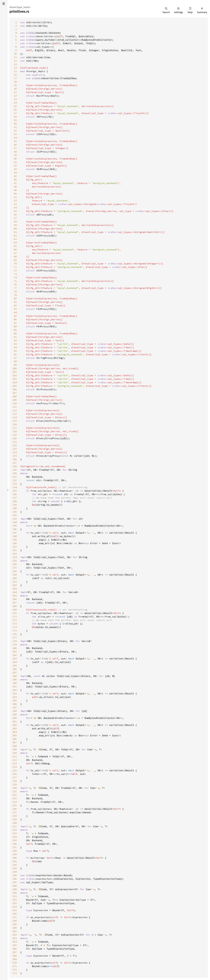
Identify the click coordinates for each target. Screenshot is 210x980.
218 (15, 781)
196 (15, 704)
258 (15, 921)
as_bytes (65, 536)
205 (15, 735)
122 (15, 445)
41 (15, 162)
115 (15, 421)
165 (15, 596)
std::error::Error (38, 22)
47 (15, 183)
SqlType (37, 903)
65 (15, 246)
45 (15, 176)
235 (15, 840)
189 (15, 680)
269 (15, 959)
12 (15, 61)
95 (15, 351)
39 (15, 155)
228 (15, 816)
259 (15, 924)
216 (15, 774)
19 (15, 85)
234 (15, 837)
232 (15, 830)
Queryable (85, 36)
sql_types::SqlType (39, 882)
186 (15, 669)
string (41, 505)
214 (15, 767)
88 (15, 326)
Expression (83, 879)
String (58, 358)
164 (15, 592)
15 (15, 71)
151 (15, 547)
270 (15, 963)
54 (15, 208)
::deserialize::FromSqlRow (54, 78)
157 (15, 568)
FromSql (71, 36)
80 (15, 298)
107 (15, 393)
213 (15, 763)
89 (15, 330)
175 (15, 631)
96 (15, 354)
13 (15, 64)
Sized (43, 749)
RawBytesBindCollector (100, 526)
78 (15, 291)
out (34, 536)
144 (15, 522)
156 (15, 564)
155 (15, 561)
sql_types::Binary (55, 641)
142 (15, 515)
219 (15, 784)
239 (15, 854)
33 (15, 134)
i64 (52, 169)
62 (15, 236)
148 (15, 536)
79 (15, 295)
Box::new (63, 543)
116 (15, 424)
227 (15, 812)
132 (15, 480)
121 (15, 442)
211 (15, 756)
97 (15, 358)
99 (15, 365)
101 (15, 372)
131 (15, 477)
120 (15, 438)
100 (15, 368)
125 (15, 456)
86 (15, 319)
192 (15, 690)
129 (15, 470)
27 (15, 113)
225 (15, 805)
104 (15, 382)
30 (15, 124)
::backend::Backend (43, 33)
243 (15, 868)
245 (15, 875)
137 (15, 498)
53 (15, 204)
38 (15, 152)
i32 (52, 152)
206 (15, 739)
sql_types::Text (53, 519)
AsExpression (64, 879)
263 (15, 938)
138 (15, 501)
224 (15, 802)
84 (15, 312)
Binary (51, 50)
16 (15, 75)
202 (15, 725)
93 (15, 344)
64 (15, 243)
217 (15, 777)
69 (15, 260)
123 (15, 449)
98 (15, 361)
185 (15, 666)
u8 (49, 215)
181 (15, 652)
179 (15, 645)
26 (15, 110)
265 (15, 945)
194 (15, 697)
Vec (56, 403)
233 (15, 833)
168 (15, 606)
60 (15, 229)
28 (15, 117)
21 (15, 92)
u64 (52, 291)
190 (15, 683)
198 (15, 711)
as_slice (45, 697)
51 (15, 197)
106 (15, 389)
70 (15, 263)
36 (15, 145)
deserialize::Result (98, 491)
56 (15, 215)
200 (15, 718)
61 (15, 232)
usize (78, 456)
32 (15, 131)
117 (15, 428)
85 (15, 316)
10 (15, 54)
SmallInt (127, 50)
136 (15, 494)
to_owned (52, 505)
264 (15, 942)
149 (15, 540)
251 (15, 896)
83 (15, 309)
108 (15, 396)
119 (15, 435)
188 (15, 676)
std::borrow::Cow (38, 57)
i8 (49, 117)
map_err (44, 543)
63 (15, 239)
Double (71, 50)
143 (15, 519)
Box (81, 543)
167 (15, 603)
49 (15, 190)
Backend (37, 477)
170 (15, 613)
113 (15, 414)
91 (15, 337)
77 (15, 288)
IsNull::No (58, 540)
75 (15, 281)
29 (15, 120)
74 (15, 277)
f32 (52, 309)
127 (15, 463)
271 (15, 966)
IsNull (67, 43)
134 (15, 487)
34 (15, 138)
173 (15, 624)
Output (79, 43)
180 (15, 648)
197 (15, 707)
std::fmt (32, 61)
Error (94, 543)
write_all (44, 536)
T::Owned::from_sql (45, 812)
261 (15, 931)
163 (15, 589)
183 (15, 659)
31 (15, 127)
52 (15, 201)
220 (15, 788)
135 (15, 491)
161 (15, 582)
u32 (52, 270)
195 (15, 700)
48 (15, 187)
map (41, 540)
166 (15, 599)
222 (15, 795)
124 (15, 452)
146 (15, 529)
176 (15, 634)
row (38, 861)
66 (15, 250)
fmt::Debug (42, 763)
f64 (52, 326)
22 (15, 96)
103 (15, 379)
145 (15, 526)
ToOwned (43, 756)
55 (15, 211)
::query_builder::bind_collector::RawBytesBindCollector (69, 40)
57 (15, 218)
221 (15, 791)
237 (15, 847)
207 (15, 742)
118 (15, 431)
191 (15, 686)
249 (15, 889)
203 (15, 728)
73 (15, 274)
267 (15, 952)
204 (15, 732)
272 (15, 970)
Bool (61, 50)
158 (15, 571)
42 (15, 166)
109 (15, 400)
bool (54, 96)
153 (15, 554)
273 (15, 973)
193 (15, 693)
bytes (117, 494)
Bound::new (39, 921)
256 (15, 914)
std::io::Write (36, 26)
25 (15, 106)
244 (15, 872)
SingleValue (110, 50)
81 (15, 302)
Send (105, 543)
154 (15, 557)
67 (15, 253)
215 (15, 770)
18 (15, 82)
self (60, 36)
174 (15, 627)
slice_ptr (72, 624)
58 (15, 222)
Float (82, 50)
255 (15, 910)
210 (15, 753)
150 (15, 543)
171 (15, 617)
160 (15, 578)
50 (15, 194)
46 (15, 180)
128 (15, 466)
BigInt (39, 50)
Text (138, 50)
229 (15, 819)
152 (15, 550)
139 (15, 505)
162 (15, 585)
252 (15, 900)
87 (15, 323)
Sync (115, 543)
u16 (52, 236)
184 (15, 662)
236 (15, 844)
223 (15, 798)
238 (15, 851)
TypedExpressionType (107, 879)
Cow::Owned (83, 812)
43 (15, 169)
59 (15, 225)
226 (15, 809)
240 (15, 858)
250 (15, 893)
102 (15, 375)
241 (15, 861)
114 (15, 417)
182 (15, 655)
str (52, 389)
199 (15, 714)
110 (15, 403)
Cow (90, 749)
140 (15, 508)
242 (15, 865)
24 (15, 103)
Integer (94, 50)
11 (15, 57)
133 (15, 484)
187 (15, 673)
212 (15, 760)
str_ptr (72, 501)
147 (15, 533)
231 (15, 826)
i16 (52, 134)
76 (15, 284)
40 (15, 159)
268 (15, 956)
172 (15, 620)
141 (15, 512)
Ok (33, 505)
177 (15, 638)
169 (15, 610)
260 (15, 928)
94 (15, 347)
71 (15, 267)
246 (15, 879)
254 (15, 907)
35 (15, 141)
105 (15, 386)
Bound (30, 900)
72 (15, 270)
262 (15, 935)
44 (15, 173)
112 (15, 410)
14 (15, 68)
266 (15, 949)
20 (15, 89)
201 (15, 721)
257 (15, 917)
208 (15, 746)
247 (15, 882)
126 (15, 459)
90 (15, 333)
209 (15, 749)
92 (15, 340)
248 (15, 886)
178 (15, 641)
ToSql (90, 43)
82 (15, 305)
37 (15, 148)
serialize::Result (122, 533)
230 (15, 823)
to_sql (58, 578)
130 (15, 473)
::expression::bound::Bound (49, 875)
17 (15, 78)
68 (15, 257)
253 (15, 903)
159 (15, 575)
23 (15, 99)
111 (15, 407)
